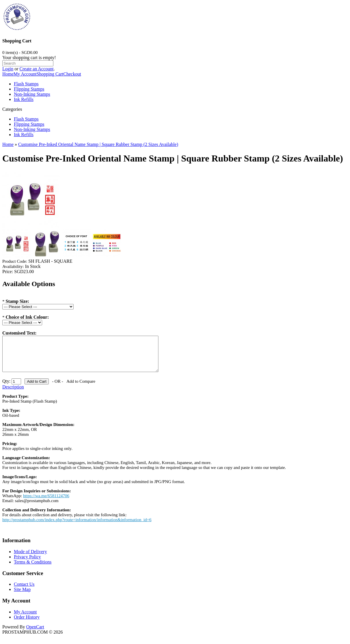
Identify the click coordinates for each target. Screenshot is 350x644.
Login (8, 69)
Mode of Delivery (30, 558)
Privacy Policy (27, 564)
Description (13, 394)
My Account (25, 74)
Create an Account (37, 69)
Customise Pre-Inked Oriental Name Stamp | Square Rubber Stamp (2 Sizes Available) (98, 144)
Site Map (22, 596)
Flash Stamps (26, 84)
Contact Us (24, 591)
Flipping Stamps (29, 89)
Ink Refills (24, 99)
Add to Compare (81, 388)
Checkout (72, 74)
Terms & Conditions (33, 569)
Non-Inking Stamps (32, 94)
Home (8, 74)
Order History (27, 624)
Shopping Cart (50, 74)
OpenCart (35, 634)
